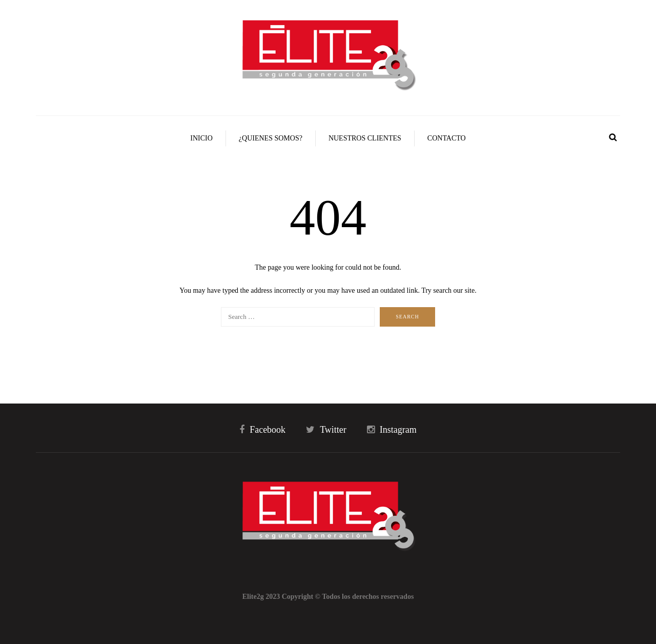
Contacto (447, 138)
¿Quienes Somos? (271, 138)
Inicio (201, 138)
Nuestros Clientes (365, 138)
